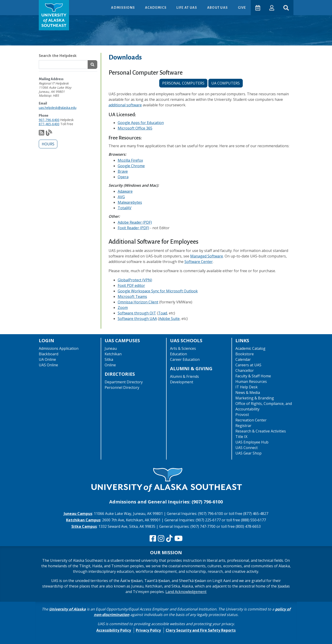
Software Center (199, 262)
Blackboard (49, 354)
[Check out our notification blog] (49, 134)
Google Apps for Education (141, 123)
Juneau (111, 348)
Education (179, 354)
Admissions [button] (123, 8)
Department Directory (124, 382)
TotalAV (125, 208)
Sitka (109, 359)
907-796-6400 (49, 120)
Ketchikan (113, 354)
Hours (48, 144)
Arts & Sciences (183, 348)
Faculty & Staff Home (253, 376)
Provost (242, 415)
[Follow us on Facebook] (153, 539)
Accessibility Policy (114, 630)
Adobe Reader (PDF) (135, 222)
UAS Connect (247, 448)
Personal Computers (183, 83)
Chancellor (245, 370)
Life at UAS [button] (187, 8)
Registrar (243, 426)
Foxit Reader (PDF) (133, 228)
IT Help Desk (247, 387)
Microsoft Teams (132, 297)
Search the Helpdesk (58, 56)
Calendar (243, 359)
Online (110, 365)
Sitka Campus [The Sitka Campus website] (84, 526)
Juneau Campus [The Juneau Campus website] (78, 514)
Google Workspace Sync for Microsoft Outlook (158, 291)
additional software (125, 105)
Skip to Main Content (21, 5)
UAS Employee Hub (252, 442)
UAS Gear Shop (248, 453)
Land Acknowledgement (186, 592)
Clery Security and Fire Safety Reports (201, 630)
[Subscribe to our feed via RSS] (42, 134)
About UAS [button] (218, 8)
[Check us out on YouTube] (179, 539)
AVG (121, 197)
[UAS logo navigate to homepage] (54, 15)
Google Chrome (131, 166)
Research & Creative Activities (261, 431)
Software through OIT (137, 313)
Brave (123, 171)
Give (242, 8)
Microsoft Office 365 (135, 128)
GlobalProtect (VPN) (135, 280)
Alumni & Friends (184, 376)
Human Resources (251, 381)
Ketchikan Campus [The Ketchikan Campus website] (83, 520)
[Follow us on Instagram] (161, 539)
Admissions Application (59, 348)
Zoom (123, 308)
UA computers (226, 83)
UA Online (47, 359)
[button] (272, 7)
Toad (163, 313)
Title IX (241, 437)
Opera (123, 177)
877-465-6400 (49, 124)
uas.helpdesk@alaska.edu (58, 108)
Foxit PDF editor (131, 285)
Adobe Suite (169, 319)
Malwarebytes (130, 202)
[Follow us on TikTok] (169, 539)
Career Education (185, 359)
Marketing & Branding (255, 398)
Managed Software (207, 256)
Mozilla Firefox (130, 160)
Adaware (125, 191)
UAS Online (48, 365)
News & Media (248, 393)
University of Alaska (67, 609)
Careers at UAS (248, 365)
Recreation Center (251, 420)
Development (182, 382)
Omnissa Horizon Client (138, 302)
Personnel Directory (122, 387)
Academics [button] (156, 8)
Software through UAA (137, 319)
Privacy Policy (148, 630)
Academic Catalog (250, 348)
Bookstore (245, 354)
